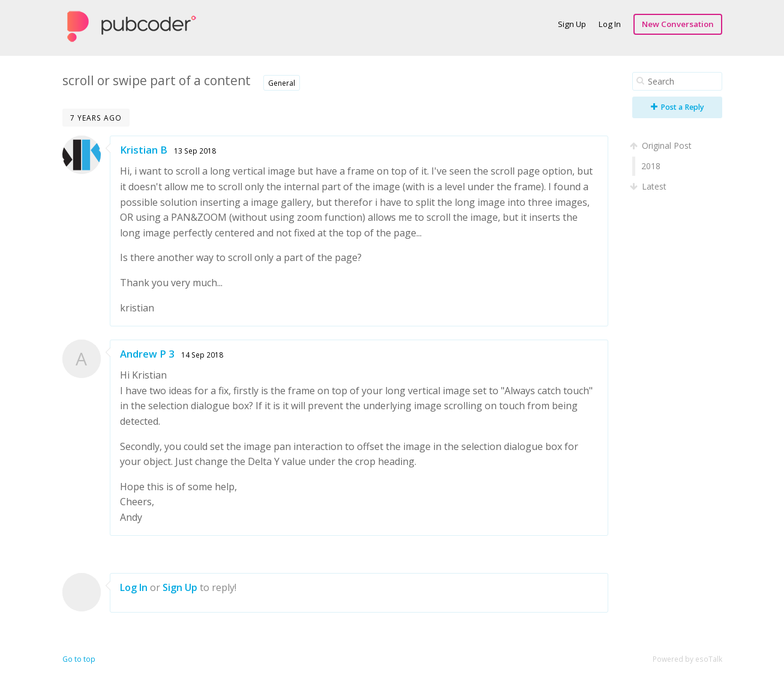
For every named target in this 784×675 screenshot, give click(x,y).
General (282, 83)
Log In (610, 24)
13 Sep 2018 (195, 151)
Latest (649, 186)
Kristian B (144, 150)
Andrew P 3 (147, 354)
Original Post (662, 145)
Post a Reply (678, 107)
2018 (651, 166)
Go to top (79, 659)
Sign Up (572, 24)
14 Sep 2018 (202, 355)
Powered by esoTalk (687, 659)
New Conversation (678, 24)
